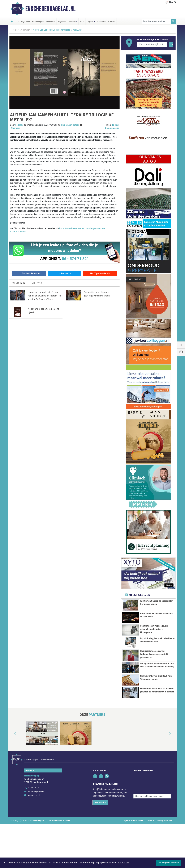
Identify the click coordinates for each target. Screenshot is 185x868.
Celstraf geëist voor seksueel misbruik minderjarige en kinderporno (154, 629)
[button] (12, 761)
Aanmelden (100, 823)
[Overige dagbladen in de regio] (152, 802)
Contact (112, 21)
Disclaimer (150, 841)
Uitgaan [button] (90, 21)
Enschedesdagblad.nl (50, 9)
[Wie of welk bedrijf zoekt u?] (152, 45)
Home (15, 30)
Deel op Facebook (29, 274)
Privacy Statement (165, 841)
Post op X (64, 274)
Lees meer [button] (124, 863)
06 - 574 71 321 (75, 259)
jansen (69, 125)
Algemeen (25, 21)
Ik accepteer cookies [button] (168, 863)
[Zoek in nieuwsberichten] (156, 21)
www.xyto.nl (34, 816)
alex (63, 125)
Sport (82, 21)
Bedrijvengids (38, 21)
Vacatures (102, 21)
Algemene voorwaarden (133, 841)
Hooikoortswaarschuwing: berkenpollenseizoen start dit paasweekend (154, 654)
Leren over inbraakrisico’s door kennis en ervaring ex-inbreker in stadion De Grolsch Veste (44, 296)
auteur (76, 125)
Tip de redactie (100, 274)
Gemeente (51, 21)
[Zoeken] (173, 21)
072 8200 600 (35, 808)
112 (17, 21)
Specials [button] (72, 21)
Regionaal (62, 21)
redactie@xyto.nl (36, 812)
